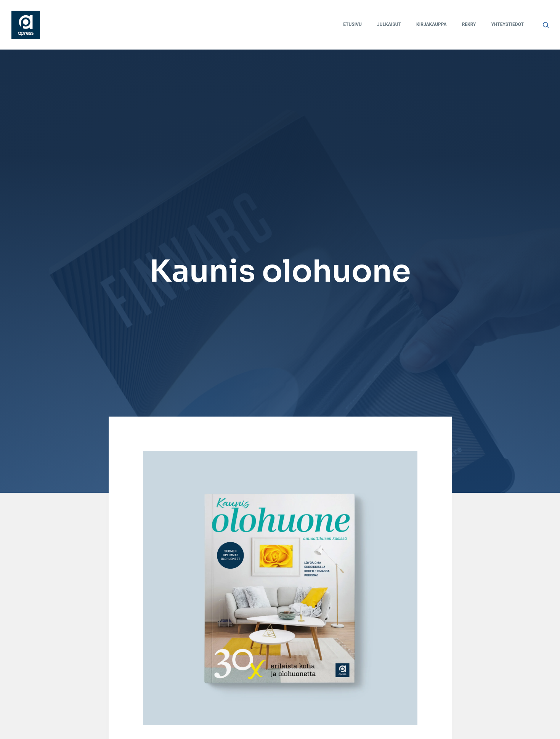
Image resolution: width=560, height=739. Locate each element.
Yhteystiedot (508, 24)
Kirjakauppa (432, 24)
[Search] (546, 25)
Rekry (469, 24)
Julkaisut (389, 24)
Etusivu (352, 24)
